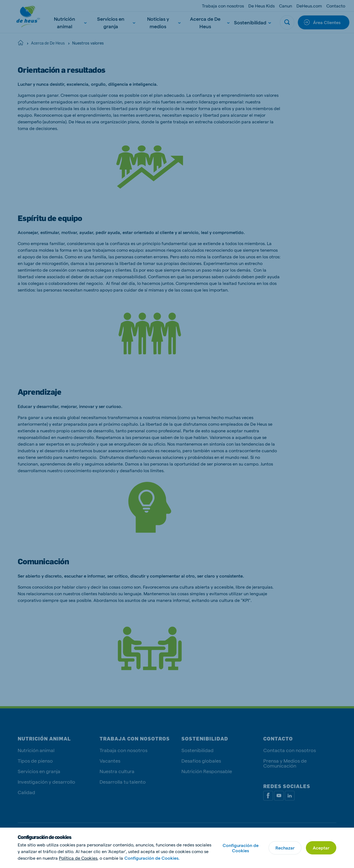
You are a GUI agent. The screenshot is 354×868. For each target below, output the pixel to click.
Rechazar (285, 848)
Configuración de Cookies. (152, 858)
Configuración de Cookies (241, 848)
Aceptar (321, 848)
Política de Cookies (78, 858)
